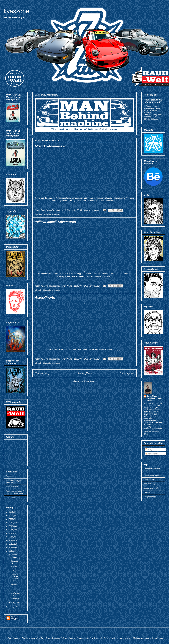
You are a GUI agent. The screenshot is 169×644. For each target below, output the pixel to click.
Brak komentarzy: (92, 210)
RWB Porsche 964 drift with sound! (153, 101)
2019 (11, 519)
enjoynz (128, 638)
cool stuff (147, 484)
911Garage (11, 498)
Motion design (150, 488)
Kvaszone (10, 476)
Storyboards (149, 497)
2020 (11, 516)
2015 (11, 533)
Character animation (52, 214)
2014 (11, 537)
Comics (147, 480)
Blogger (160, 638)
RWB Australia (12, 487)
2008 (11, 607)
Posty (149, 449)
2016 (11, 530)
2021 (11, 512)
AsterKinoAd (45, 298)
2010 (11, 551)
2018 (11, 523)
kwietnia (15, 599)
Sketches (148, 492)
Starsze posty (127, 373)
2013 (11, 540)
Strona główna (85, 373)
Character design (151, 475)
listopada (15, 561)
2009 (11, 555)
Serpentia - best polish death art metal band (15, 492)
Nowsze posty (42, 373)
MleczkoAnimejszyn (51, 146)
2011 (11, 547)
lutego (14, 602)
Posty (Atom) (90, 381)
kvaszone (16, 11)
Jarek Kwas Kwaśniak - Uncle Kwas (154, 398)
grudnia (14, 558)
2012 (11, 544)
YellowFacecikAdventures (55, 222)
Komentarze (152, 454)
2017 (11, 526)
